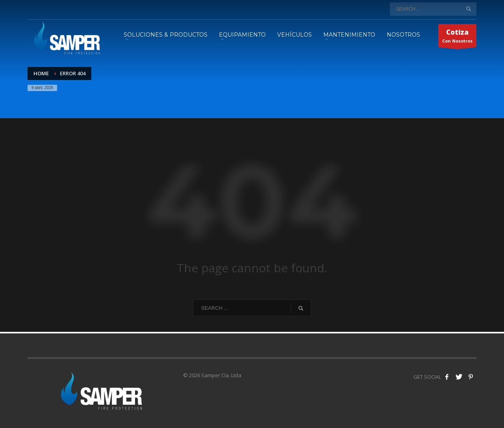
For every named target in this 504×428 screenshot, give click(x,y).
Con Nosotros (457, 37)
